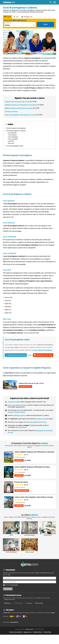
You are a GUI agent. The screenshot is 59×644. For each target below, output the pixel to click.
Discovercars (22, 427)
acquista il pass (41, 419)
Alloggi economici (29, 529)
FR (25, 616)
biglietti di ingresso (20, 415)
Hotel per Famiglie (11, 546)
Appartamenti (48, 529)
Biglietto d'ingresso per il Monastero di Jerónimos (21, 105)
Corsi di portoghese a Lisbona (16, 131)
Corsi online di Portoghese (43, 350)
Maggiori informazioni (10, 599)
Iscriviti (9, 589)
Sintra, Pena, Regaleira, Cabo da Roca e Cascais (20, 115)
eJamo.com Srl (29, 629)
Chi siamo (10, 610)
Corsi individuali (13, 137)
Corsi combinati (13, 139)
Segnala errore (27, 632)
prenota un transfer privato (16, 412)
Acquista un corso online (44, 355)
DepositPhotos (15, 622)
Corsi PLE (11, 141)
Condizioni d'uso (37, 632)
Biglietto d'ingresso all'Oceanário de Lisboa (19, 108)
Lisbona (9, 2)
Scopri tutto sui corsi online (17, 355)
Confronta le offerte (14, 402)
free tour (44, 422)
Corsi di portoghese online (15, 146)
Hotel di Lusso (29, 546)
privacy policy (14, 585)
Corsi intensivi (12, 135)
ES (12, 616)
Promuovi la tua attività (16, 632)
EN (18, 616)
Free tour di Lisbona (11, 111)
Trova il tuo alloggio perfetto (17, 405)
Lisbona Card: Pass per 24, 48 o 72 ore (17, 102)
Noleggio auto (28, 17)
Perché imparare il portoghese (16, 128)
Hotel (11, 529)
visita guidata (33, 422)
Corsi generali (12, 133)
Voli (17, 17)
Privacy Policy (47, 632)
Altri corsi (11, 143)
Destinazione (8, 23)
